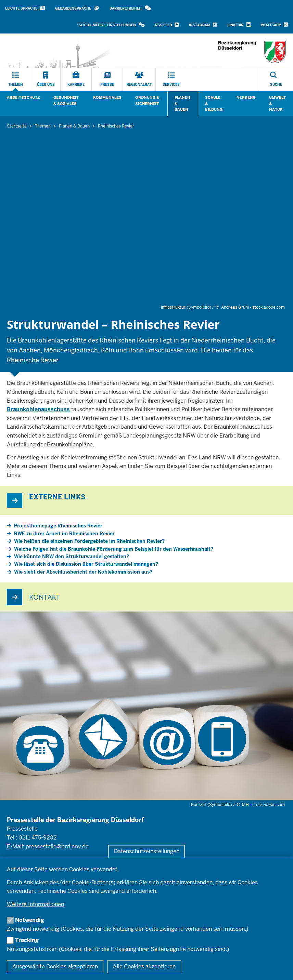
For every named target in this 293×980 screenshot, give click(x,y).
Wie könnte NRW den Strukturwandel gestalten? (72, 556)
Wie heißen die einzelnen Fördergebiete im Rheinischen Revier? (89, 541)
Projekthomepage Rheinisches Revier (58, 526)
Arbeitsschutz (23, 97)
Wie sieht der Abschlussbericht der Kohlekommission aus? (83, 572)
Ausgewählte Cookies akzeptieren (55, 966)
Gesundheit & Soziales (66, 100)
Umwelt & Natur (277, 103)
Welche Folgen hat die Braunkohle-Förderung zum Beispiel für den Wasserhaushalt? (114, 549)
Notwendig (30, 920)
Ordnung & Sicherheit (147, 100)
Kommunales (107, 97)
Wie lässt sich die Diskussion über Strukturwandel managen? (86, 564)
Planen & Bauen (182, 103)
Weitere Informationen (35, 904)
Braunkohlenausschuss (38, 409)
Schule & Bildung (214, 103)
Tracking (27, 940)
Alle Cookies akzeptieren (144, 966)
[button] (111, 25)
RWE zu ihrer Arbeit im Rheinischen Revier (64, 534)
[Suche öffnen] (276, 80)
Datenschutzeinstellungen (147, 851)
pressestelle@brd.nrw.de (57, 847)
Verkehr (246, 97)
